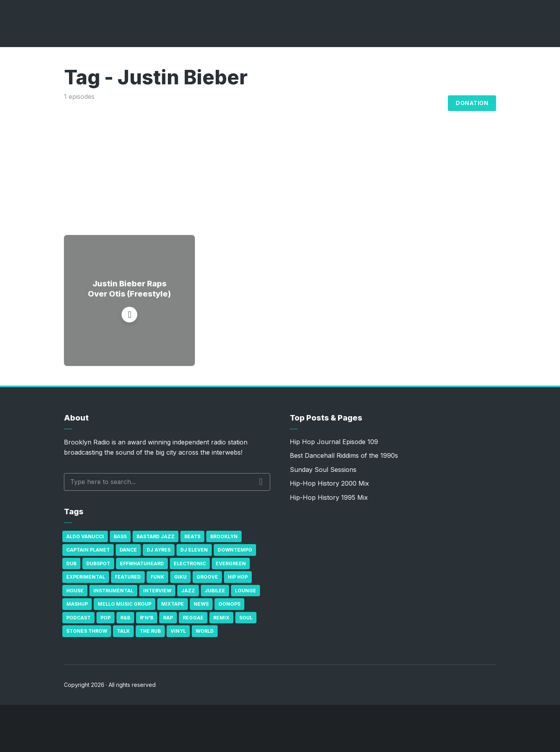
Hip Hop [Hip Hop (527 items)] (238, 577)
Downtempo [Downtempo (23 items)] (235, 550)
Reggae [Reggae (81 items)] (193, 618)
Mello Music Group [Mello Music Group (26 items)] (125, 604)
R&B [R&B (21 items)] (125, 618)
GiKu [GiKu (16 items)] (180, 577)
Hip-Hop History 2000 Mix (329, 483)
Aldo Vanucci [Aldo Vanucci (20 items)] (85, 536)
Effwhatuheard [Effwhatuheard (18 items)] (142, 564)
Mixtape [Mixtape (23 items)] (173, 604)
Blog (433, 103)
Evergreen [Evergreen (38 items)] (231, 564)
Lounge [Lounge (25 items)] (245, 591)
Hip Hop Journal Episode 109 (334, 442)
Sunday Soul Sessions (323, 470)
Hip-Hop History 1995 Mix (329, 497)
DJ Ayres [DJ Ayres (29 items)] (159, 550)
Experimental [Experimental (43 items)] (86, 577)
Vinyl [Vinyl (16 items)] (178, 631)
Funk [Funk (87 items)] (157, 577)
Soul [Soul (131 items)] (246, 618)
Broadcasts (343, 103)
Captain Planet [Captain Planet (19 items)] (88, 550)
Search (261, 482)
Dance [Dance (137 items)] (128, 550)
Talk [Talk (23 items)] (123, 631)
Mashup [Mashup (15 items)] (77, 604)
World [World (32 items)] (205, 631)
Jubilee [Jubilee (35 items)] (215, 591)
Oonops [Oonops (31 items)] (229, 604)
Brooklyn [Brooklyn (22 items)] (224, 536)
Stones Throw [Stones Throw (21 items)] (87, 631)
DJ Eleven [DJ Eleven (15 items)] (194, 550)
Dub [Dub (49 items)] (71, 564)
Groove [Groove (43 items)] (207, 577)
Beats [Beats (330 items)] (192, 536)
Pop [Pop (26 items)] (105, 618)
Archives (394, 103)
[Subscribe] (517, 728)
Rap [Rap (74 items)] (168, 618)
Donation (472, 103)
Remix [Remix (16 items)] (221, 618)
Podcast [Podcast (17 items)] (78, 618)
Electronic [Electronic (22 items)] (190, 564)
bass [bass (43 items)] (120, 536)
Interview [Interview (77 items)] (157, 591)
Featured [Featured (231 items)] (128, 577)
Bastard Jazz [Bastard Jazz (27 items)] (155, 536)
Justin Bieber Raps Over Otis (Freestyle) (129, 289)
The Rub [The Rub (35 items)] (150, 631)
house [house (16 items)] (75, 591)
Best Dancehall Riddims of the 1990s (344, 455)
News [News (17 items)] (201, 604)
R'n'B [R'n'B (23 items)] (147, 618)
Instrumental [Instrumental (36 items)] (113, 591)
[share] (540, 728)
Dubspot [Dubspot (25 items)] (98, 564)
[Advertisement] (280, 160)
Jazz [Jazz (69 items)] (188, 591)
